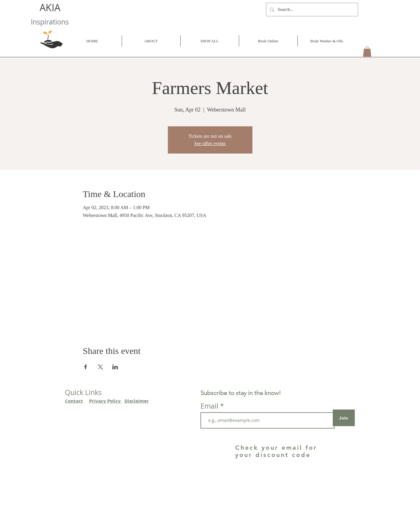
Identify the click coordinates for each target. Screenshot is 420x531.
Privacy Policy (106, 401)
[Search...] (311, 10)
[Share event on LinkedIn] (115, 367)
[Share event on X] (100, 367)
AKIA (51, 7)
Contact (74, 401)
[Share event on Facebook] (86, 367)
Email (210, 406)
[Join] (344, 418)
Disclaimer (137, 401)
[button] (367, 52)
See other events (210, 143)
